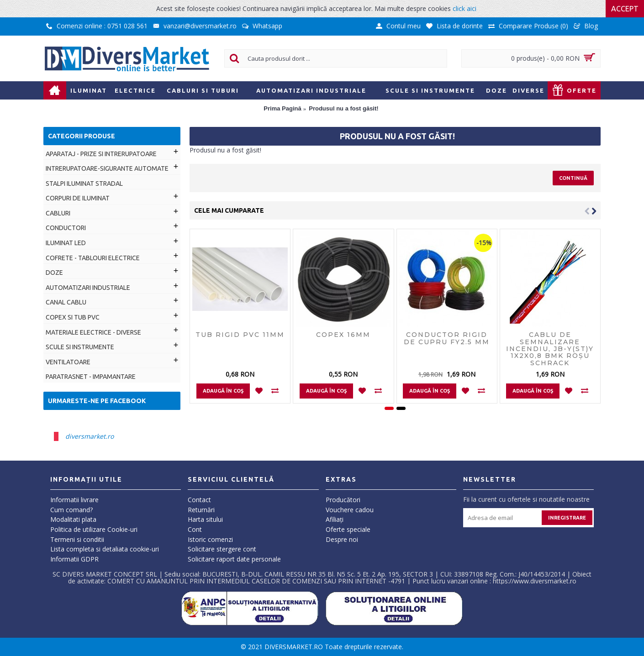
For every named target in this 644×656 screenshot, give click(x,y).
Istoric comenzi (210, 539)
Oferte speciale (348, 529)
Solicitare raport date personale (234, 559)
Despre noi (342, 539)
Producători (343, 500)
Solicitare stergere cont (222, 549)
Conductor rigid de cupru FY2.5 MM (447, 338)
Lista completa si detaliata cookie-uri (105, 549)
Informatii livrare (74, 500)
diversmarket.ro (90, 436)
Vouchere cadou (350, 510)
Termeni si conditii (77, 539)
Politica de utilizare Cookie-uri (94, 529)
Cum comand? (71, 510)
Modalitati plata (73, 519)
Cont (195, 529)
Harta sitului (205, 519)
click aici (465, 8)
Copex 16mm (343, 335)
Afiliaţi (335, 519)
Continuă (573, 178)
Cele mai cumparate (229, 210)
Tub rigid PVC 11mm (240, 335)
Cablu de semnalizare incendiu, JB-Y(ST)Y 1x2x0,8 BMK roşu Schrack (550, 349)
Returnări (201, 510)
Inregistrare (567, 518)
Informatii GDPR (74, 559)
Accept (625, 9)
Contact (199, 500)
